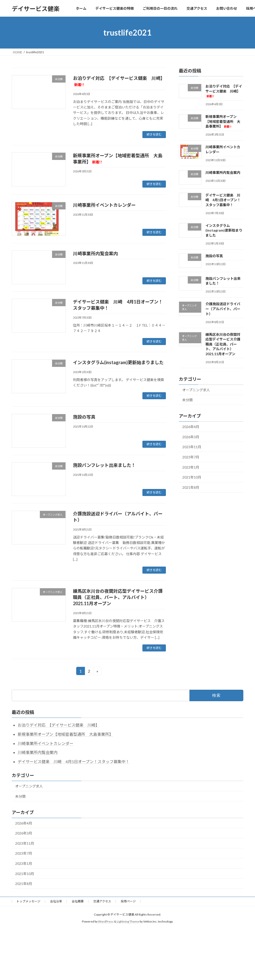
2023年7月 (191, 457)
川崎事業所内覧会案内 (95, 253)
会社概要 (78, 901)
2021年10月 (192, 477)
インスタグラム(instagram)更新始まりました (118, 362)
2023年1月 (191, 467)
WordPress (106, 921)
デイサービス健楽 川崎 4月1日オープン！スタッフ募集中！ (223, 200)
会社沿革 (56, 901)
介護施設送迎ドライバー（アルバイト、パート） (223, 309)
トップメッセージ (28, 901)
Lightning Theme (128, 921)
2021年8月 (191, 487)
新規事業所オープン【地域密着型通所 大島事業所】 (223, 121)
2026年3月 (191, 437)
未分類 (188, 400)
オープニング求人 (196, 390)
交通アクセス (102, 901)
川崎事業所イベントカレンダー (104, 205)
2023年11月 (192, 447)
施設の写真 (84, 417)
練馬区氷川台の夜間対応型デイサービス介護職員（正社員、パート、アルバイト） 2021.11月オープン (118, 597)
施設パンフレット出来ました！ (104, 465)
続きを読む (154, 134)
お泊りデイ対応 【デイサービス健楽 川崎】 (224, 91)
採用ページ (128, 901)
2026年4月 (191, 427)
